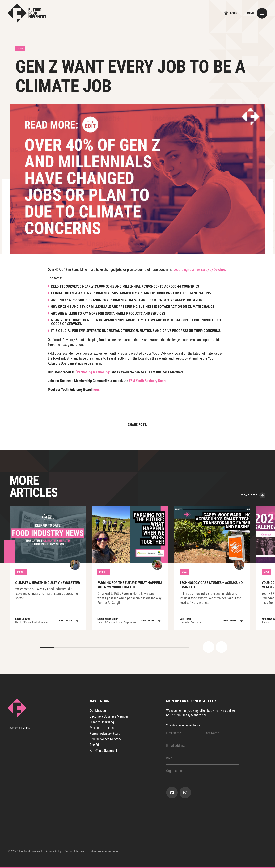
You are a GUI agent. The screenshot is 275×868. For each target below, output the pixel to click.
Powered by (19, 728)
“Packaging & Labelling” (93, 372)
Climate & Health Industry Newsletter (48, 568)
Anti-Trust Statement (103, 751)
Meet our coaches (102, 728)
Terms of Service (74, 851)
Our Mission (98, 711)
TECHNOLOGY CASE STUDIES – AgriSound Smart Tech (212, 568)
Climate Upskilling (102, 722)
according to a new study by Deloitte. (200, 270)
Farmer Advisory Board (105, 734)
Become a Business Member (109, 716)
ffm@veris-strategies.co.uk (103, 851)
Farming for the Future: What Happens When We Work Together (130, 568)
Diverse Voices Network (105, 739)
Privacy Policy (53, 851)
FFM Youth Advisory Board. (148, 381)
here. (96, 390)
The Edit (95, 745)
